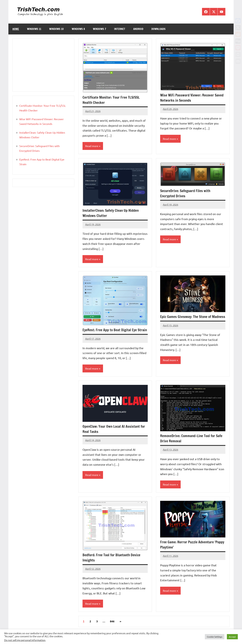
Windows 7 (99, 29)
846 (112, 627)
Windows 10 (56, 29)
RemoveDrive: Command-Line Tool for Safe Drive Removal (192, 444)
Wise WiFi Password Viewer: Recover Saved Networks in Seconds (193, 98)
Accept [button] (232, 637)
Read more (92, 146)
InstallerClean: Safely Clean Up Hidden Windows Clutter (111, 213)
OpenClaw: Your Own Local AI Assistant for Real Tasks (115, 434)
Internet (120, 29)
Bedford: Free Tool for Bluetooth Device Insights (112, 563)
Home (16, 29)
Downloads (158, 29)
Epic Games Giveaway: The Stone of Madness (186, 319)
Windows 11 (34, 29)
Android (138, 29)
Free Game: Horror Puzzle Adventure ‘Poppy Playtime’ (188, 550)
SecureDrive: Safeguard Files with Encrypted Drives (186, 193)
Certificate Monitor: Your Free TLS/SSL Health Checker (112, 100)
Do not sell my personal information (25, 640)
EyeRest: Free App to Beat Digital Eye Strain (110, 333)
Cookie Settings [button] (215, 637)
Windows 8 (78, 29)
